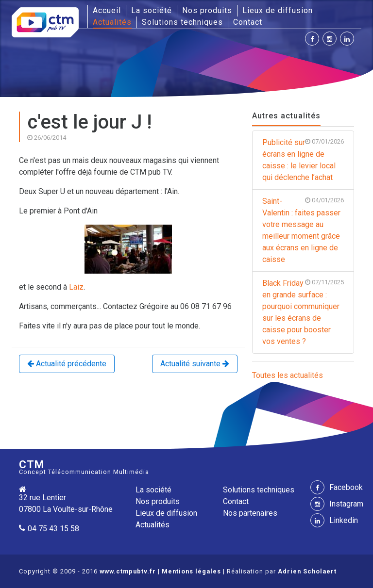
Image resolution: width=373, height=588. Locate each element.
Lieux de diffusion (278, 10)
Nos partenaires (250, 513)
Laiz (76, 287)
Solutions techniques (182, 22)
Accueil (107, 10)
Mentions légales (191, 571)
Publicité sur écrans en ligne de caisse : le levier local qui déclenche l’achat (303, 159)
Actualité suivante (195, 364)
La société (152, 10)
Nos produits (207, 10)
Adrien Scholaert (307, 571)
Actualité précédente (67, 364)
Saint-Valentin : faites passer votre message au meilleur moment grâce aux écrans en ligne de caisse (303, 230)
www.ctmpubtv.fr (128, 571)
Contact (248, 22)
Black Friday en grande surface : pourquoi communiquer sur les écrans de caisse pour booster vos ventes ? (303, 312)
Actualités (112, 22)
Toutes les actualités (288, 375)
